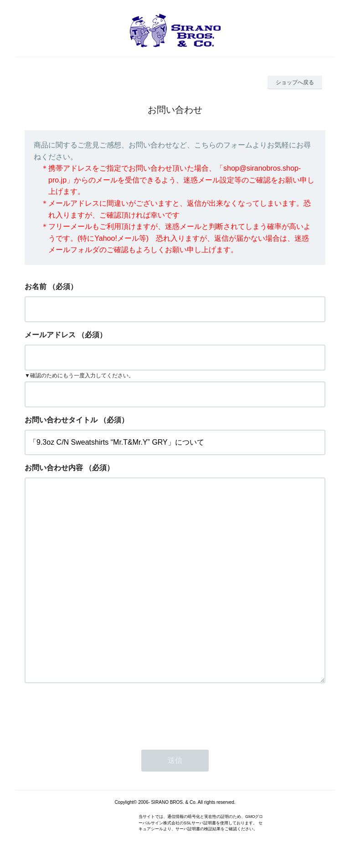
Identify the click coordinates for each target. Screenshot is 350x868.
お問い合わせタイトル (61, 420)
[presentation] (94, 714)
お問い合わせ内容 (54, 468)
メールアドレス (50, 335)
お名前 (36, 287)
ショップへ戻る (295, 82)
